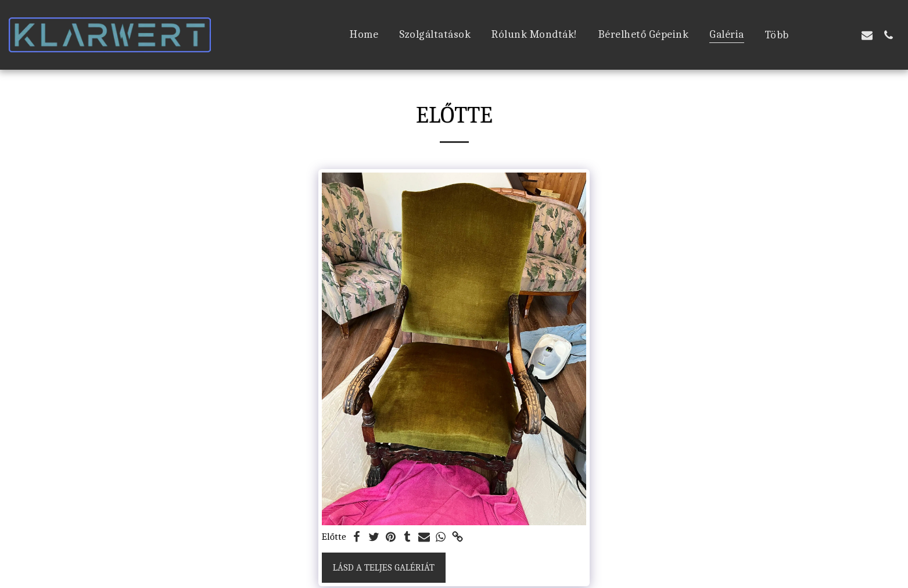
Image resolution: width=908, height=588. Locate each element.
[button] (824, 35)
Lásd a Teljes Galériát (384, 567)
